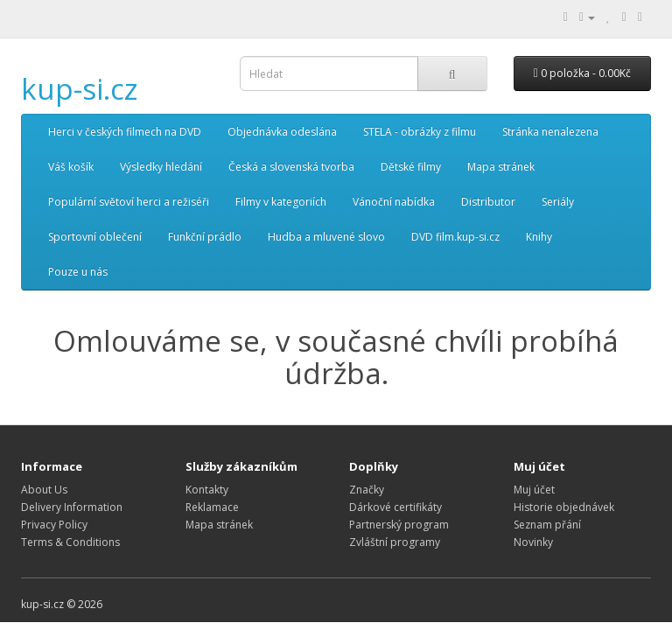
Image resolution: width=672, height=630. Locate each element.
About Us (44, 490)
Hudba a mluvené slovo (326, 237)
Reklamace (212, 507)
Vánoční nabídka (394, 202)
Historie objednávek (564, 507)
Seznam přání (547, 525)
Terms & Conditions (70, 542)
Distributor (488, 202)
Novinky (533, 542)
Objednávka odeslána (282, 132)
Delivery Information (72, 507)
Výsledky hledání (161, 167)
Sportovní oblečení (95, 237)
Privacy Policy (54, 525)
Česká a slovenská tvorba (291, 167)
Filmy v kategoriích (281, 202)
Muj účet (534, 490)
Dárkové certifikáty (395, 507)
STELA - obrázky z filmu (420, 132)
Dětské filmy (411, 167)
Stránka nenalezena (550, 132)
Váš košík (71, 167)
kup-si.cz (80, 89)
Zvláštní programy (395, 542)
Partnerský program (399, 525)
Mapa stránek (501, 167)
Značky (367, 490)
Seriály (558, 202)
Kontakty (207, 490)
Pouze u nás (78, 272)
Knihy (539, 237)
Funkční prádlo (205, 237)
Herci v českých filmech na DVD (125, 132)
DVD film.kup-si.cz (455, 237)
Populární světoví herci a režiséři (129, 202)
